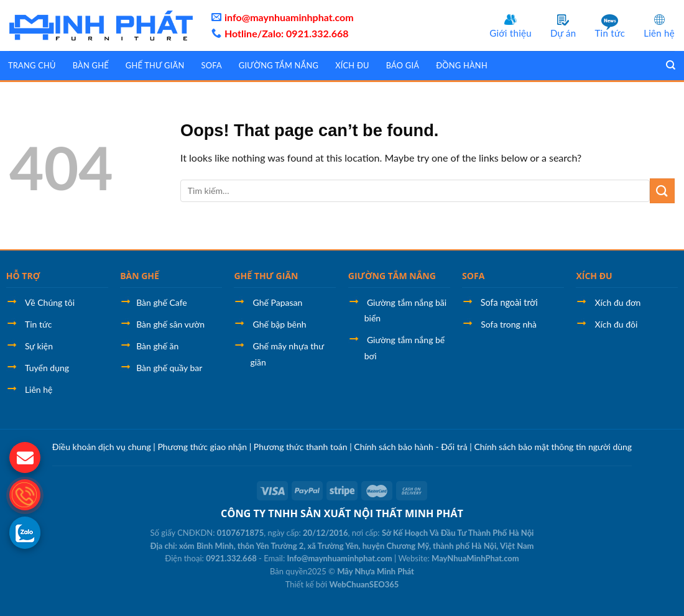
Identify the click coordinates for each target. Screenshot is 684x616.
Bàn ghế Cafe (162, 302)
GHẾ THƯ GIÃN (266, 276)
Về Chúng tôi (50, 302)
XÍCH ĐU (594, 276)
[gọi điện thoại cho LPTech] (25, 495)
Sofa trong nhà (509, 324)
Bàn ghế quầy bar (169, 368)
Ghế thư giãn (155, 65)
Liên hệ (659, 33)
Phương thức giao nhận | (205, 447)
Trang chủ (32, 65)
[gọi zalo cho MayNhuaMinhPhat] (25, 532)
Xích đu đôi (617, 324)
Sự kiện (39, 346)
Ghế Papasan (278, 302)
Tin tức (610, 33)
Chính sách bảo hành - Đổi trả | (414, 447)
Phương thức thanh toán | (304, 447)
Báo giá (403, 65)
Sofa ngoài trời (508, 302)
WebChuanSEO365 (364, 584)
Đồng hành (462, 65)
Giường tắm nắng (279, 65)
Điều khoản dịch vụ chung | (105, 447)
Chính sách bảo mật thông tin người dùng (553, 447)
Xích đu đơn (618, 302)
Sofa (211, 65)
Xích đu (352, 65)
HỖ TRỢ (23, 276)
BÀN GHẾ (140, 276)
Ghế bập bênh (280, 324)
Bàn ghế (91, 65)
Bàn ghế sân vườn (170, 324)
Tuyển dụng (47, 368)
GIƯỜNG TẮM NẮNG (392, 276)
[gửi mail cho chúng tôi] (25, 457)
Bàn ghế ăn (157, 346)
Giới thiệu (511, 33)
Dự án (563, 33)
